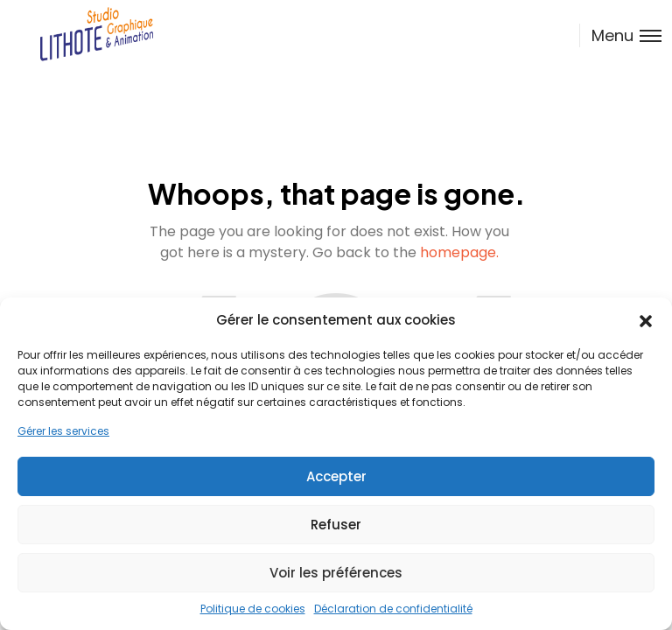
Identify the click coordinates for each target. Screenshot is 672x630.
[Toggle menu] (620, 35)
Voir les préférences (336, 573)
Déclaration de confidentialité (393, 609)
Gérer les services (63, 431)
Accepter (336, 476)
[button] (646, 320)
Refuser (336, 525)
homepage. (459, 252)
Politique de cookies (253, 609)
